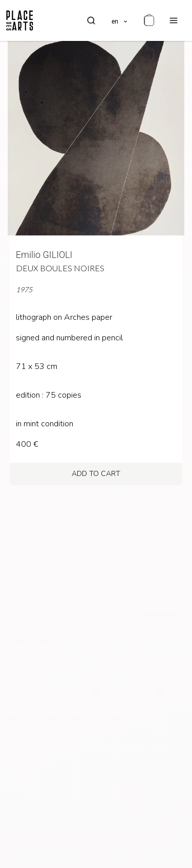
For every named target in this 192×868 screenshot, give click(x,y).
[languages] (120, 20)
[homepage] (20, 20)
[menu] (174, 20)
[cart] (149, 20)
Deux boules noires (60, 268)
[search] (91, 20)
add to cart (96, 474)
